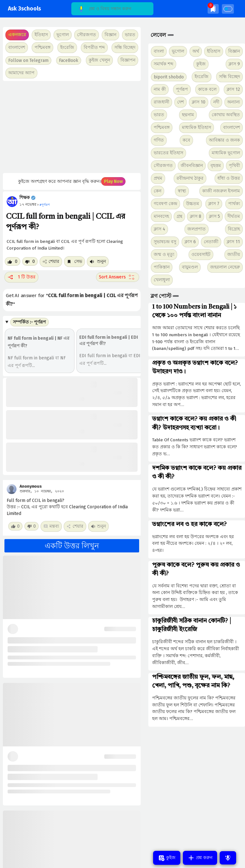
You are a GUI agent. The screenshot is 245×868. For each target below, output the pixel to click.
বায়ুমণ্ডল (190, 267)
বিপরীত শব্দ (94, 47)
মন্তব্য (51, 526)
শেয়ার (51, 261)
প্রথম (158, 178)
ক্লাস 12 (233, 89)
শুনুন (98, 261)
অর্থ (196, 51)
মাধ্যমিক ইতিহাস (197, 127)
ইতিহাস (214, 51)
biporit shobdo (169, 77)
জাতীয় (234, 254)
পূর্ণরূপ (182, 89)
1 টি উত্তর (21, 277)
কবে (186, 140)
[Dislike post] (30, 261)
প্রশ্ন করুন (200, 858)
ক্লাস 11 (233, 242)
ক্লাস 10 (199, 102)
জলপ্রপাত (197, 229)
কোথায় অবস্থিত (226, 115)
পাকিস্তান (162, 267)
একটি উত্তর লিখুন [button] (72, 546)
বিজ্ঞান (234, 51)
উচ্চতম (193, 204)
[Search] (112, 9)
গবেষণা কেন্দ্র (165, 204)
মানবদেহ (161, 216)
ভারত (159, 115)
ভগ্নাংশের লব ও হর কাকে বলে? (189, 524)
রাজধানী (161, 102)
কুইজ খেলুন (99, 60)
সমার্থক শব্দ (164, 64)
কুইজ (201, 64)
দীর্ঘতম (234, 216)
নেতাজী (211, 242)
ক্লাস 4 (159, 229)
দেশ (181, 102)
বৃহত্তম (216, 166)
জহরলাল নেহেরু (225, 267)
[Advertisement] (71, 127)
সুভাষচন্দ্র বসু (165, 242)
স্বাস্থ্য (182, 191)
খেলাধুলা (162, 280)
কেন (158, 191)
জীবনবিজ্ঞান (192, 166)
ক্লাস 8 (196, 216)
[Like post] (13, 261)
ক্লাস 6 (190, 242)
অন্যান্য (234, 102)
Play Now (113, 181)
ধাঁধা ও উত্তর (229, 178)
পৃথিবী (234, 166)
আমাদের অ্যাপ (21, 73)
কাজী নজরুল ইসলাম (221, 191)
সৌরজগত (163, 166)
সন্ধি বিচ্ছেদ (125, 47)
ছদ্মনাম (188, 115)
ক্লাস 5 (214, 216)
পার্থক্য (234, 204)
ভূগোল (178, 51)
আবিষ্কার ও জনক (224, 140)
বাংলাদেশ (232, 127)
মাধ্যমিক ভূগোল (226, 153)
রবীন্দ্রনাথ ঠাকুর (190, 178)
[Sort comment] (118, 277)
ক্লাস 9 (234, 64)
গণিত (159, 140)
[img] (213, 9)
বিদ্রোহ (234, 229)
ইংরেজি (67, 47)
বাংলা (159, 51)
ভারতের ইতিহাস (168, 153)
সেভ (74, 261)
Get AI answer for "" (72, 300)
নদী (216, 102)
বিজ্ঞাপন (128, 60)
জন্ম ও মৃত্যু (164, 254)
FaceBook (69, 60)
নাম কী (160, 89)
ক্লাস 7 (214, 204)
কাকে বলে (207, 89)
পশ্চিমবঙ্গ (42, 47)
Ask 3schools (24, 9)
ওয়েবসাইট (201, 254)
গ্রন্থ (179, 216)
